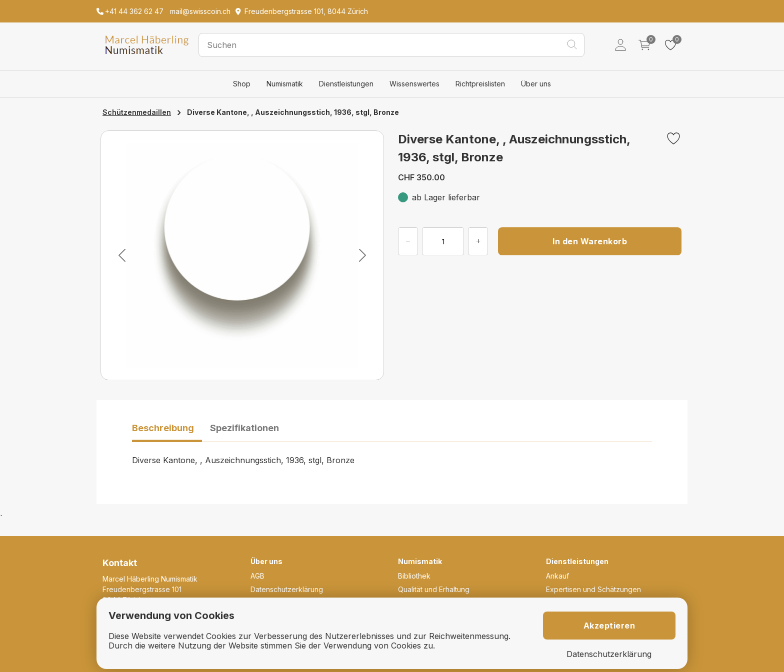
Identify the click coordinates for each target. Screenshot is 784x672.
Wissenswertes (414, 84)
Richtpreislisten (480, 84)
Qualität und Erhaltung (434, 589)
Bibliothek (414, 576)
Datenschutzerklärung (287, 589)
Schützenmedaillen (137, 112)
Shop (242, 84)
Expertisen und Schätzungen (593, 589)
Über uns (536, 84)
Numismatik (285, 84)
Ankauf (557, 576)
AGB (257, 576)
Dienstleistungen (346, 84)
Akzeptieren (609, 626)
